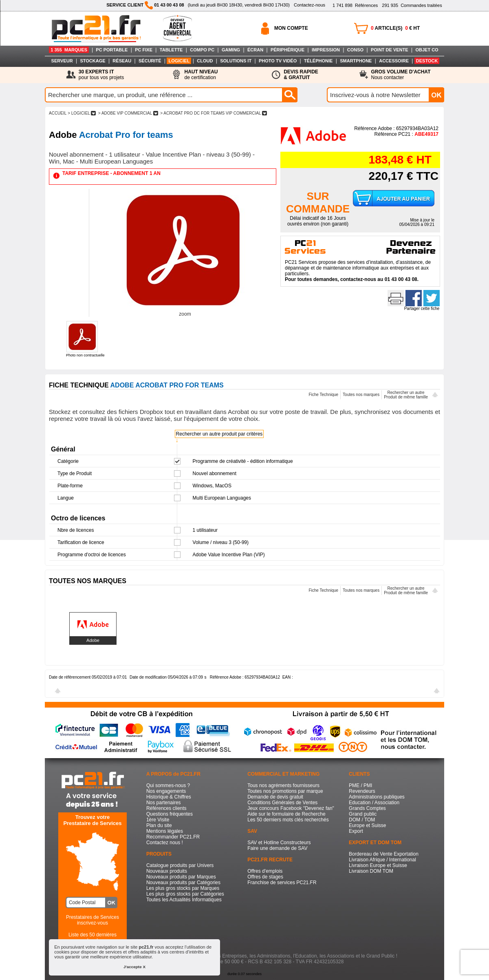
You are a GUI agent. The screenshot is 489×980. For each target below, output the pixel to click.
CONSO (355, 50)
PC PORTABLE (112, 50)
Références (355, 5)
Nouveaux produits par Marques (181, 877)
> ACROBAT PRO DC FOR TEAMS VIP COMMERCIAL (213, 113)
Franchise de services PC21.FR (282, 883)
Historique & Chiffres (169, 797)
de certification (201, 75)
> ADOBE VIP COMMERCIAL (128, 113)
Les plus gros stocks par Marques (183, 888)
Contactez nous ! (165, 843)
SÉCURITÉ (150, 61)
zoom (185, 314)
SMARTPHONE (356, 61)
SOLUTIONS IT (236, 61)
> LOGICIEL (82, 113)
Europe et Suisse (367, 825)
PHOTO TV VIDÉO (278, 61)
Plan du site (159, 825)
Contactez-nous (309, 5)
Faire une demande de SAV (277, 848)
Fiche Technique (323, 395)
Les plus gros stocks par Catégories (185, 894)
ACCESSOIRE (394, 61)
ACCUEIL (58, 113)
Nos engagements (166, 791)
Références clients (166, 808)
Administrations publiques (377, 797)
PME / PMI (360, 785)
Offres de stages (265, 877)
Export (356, 831)
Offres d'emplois (265, 871)
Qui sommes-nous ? (168, 785)
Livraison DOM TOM (371, 871)
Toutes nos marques (361, 395)
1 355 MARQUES (69, 50)
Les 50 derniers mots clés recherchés (288, 820)
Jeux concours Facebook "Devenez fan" (291, 808)
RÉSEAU (122, 61)
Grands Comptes (367, 808)
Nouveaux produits (167, 871)
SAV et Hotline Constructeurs (279, 843)
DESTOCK (427, 61)
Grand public (363, 814)
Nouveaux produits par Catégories (183, 883)
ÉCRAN (255, 50)
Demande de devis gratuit (275, 797)
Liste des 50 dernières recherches (93, 938)
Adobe (93, 640)
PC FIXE (144, 50)
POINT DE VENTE (390, 50)
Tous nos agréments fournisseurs (283, 785)
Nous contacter (401, 75)
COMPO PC (202, 50)
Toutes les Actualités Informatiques (184, 900)
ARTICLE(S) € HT (395, 28)
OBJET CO (427, 50)
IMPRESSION (326, 50)
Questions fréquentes (170, 814)
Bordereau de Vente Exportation (384, 854)
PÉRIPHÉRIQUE (287, 50)
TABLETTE (171, 50)
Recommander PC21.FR (173, 837)
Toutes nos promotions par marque (285, 791)
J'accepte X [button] (134, 967)
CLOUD (205, 61)
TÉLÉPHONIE (318, 61)
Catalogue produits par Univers (180, 865)
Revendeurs (362, 791)
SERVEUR (62, 61)
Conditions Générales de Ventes (282, 803)
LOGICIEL (179, 61)
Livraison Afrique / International (382, 860)
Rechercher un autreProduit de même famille (406, 395)
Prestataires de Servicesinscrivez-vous (93, 920)
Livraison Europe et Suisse (378, 865)
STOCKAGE (93, 61)
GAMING (231, 50)
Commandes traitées (412, 5)
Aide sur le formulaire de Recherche (286, 814)
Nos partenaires (164, 803)
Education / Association (374, 803)
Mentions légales (165, 831)
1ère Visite (158, 820)
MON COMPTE (291, 28)
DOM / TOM (362, 820)
